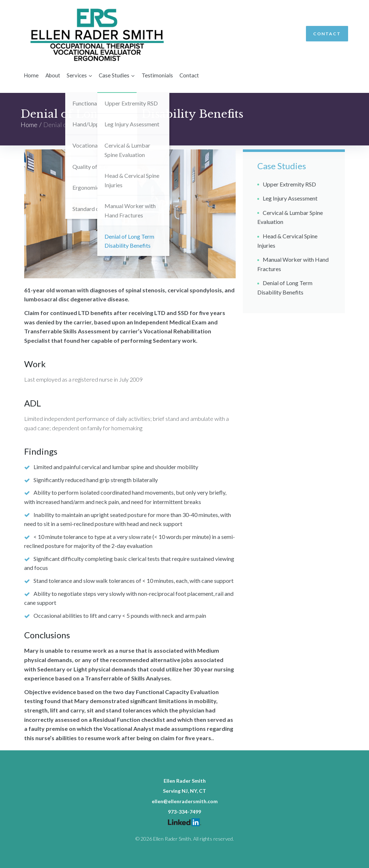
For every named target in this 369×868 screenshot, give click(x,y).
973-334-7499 (184, 812)
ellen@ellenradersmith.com (185, 801)
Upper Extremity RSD (289, 184)
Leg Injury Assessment (290, 198)
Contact (327, 34)
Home (29, 124)
